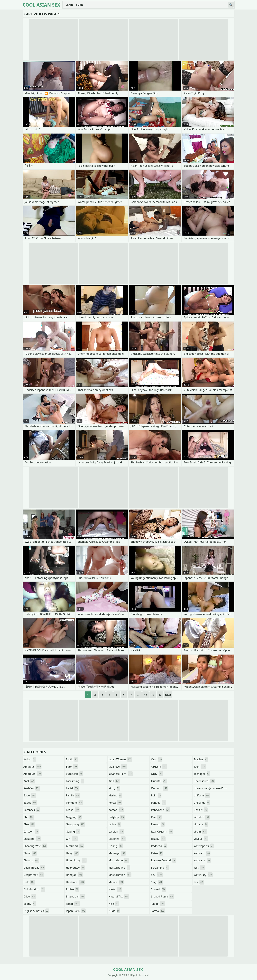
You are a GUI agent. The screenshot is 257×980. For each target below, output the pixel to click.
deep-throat (34, 868)
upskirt (201, 810)
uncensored (204, 781)
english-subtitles (36, 911)
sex (157, 875)
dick (29, 882)
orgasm (159, 767)
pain (156, 795)
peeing (158, 824)
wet (199, 868)
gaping (73, 832)
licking (116, 846)
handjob (74, 875)
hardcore (75, 882)
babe (30, 795)
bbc (29, 817)
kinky (114, 788)
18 (146, 695)
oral (157, 759)
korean (116, 810)
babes (30, 803)
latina (115, 824)
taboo (158, 904)
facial (73, 788)
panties (159, 803)
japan (73, 904)
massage (117, 853)
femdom (75, 803)
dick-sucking (34, 889)
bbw (29, 824)
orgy (157, 774)
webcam (202, 853)
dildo (30, 897)
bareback (32, 810)
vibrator (202, 817)
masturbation (120, 875)
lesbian (116, 832)
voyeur (201, 839)
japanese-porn (121, 774)
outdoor (159, 788)
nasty (115, 889)
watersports (204, 846)
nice (114, 904)
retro (157, 853)
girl (72, 839)
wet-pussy (203, 875)
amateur (32, 767)
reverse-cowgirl (164, 860)
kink (114, 781)
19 (153, 695)
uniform (202, 795)
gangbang (76, 824)
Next (168, 695)
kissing (115, 795)
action (30, 759)
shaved (159, 889)
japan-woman (120, 759)
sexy (157, 882)
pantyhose (161, 810)
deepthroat (34, 875)
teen (200, 767)
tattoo (158, 911)
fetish (73, 810)
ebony (30, 904)
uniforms (202, 803)
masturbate (119, 860)
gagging (74, 817)
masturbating (119, 868)
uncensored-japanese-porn (210, 789)
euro (72, 767)
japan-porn (76, 911)
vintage (201, 824)
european (74, 774)
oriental (159, 781)
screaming (160, 868)
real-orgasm (162, 832)
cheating (32, 839)
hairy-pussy (76, 860)
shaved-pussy (163, 897)
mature (116, 882)
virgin (200, 832)
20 (160, 695)
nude (114, 911)
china (30, 853)
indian (73, 889)
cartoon (31, 832)
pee (156, 817)
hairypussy (75, 868)
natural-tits (119, 897)
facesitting (75, 781)
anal (29, 781)
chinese (31, 860)
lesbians (117, 839)
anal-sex (32, 788)
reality (158, 839)
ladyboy (117, 817)
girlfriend (75, 846)
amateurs (33, 774)
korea (115, 803)
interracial (75, 897)
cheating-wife (35, 846)
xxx (199, 882)
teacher (201, 759)
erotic (72, 759)
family (73, 795)
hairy (72, 853)
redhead (159, 846)
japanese (118, 767)
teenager (202, 774)
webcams (202, 860)
